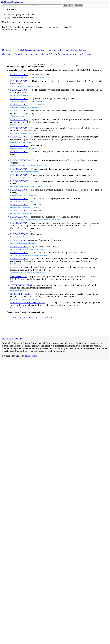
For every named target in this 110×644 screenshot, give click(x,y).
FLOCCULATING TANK (21, 317)
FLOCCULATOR (44, 317)
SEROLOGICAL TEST (21, 285)
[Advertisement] (36, 40)
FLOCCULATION (19, 74)
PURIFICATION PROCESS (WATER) (28, 303)
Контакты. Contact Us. (13, 338)
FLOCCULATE (18, 267)
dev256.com (30, 356)
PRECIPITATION (19, 276)
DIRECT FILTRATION (21, 294)
